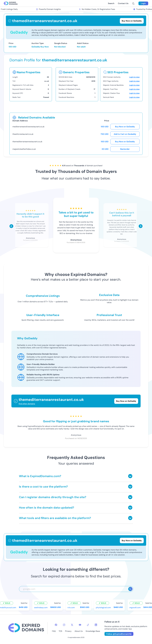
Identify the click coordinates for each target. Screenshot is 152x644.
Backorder (125, 149)
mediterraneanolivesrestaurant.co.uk (28, 127)
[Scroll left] (11, 226)
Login (143, 3)
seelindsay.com (41, 607)
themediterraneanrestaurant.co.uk (27, 142)
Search (111, 3)
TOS (60, 631)
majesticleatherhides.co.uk (24, 149)
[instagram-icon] (64, 625)
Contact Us (123, 3)
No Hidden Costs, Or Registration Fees (97, 9)
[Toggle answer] (130, 476)
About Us (79, 631)
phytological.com (104, 607)
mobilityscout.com (8, 607)
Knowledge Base (93, 631)
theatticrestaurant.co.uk (23, 134)
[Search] (130, 589)
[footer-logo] (26, 628)
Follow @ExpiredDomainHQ (119, 634)
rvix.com (72, 607)
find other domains (27, 404)
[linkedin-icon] (96, 625)
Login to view (134, 77)
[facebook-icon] (56, 625)
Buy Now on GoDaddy (125, 127)
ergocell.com (135, 607)
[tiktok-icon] (88, 625)
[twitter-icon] (72, 625)
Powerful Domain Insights (49, 9)
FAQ (54, 631)
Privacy (68, 631)
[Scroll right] (141, 226)
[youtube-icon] (80, 625)
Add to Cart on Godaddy (125, 134)
